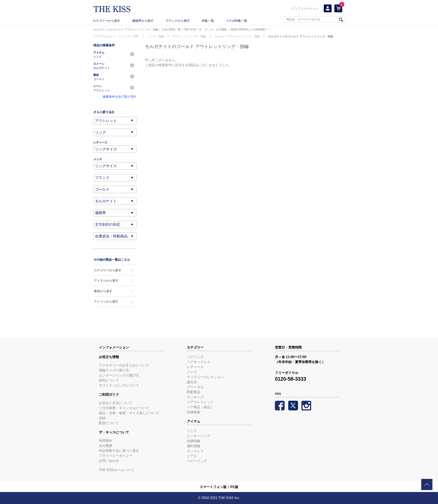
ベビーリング (197, 461)
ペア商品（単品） (200, 407)
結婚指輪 (194, 441)
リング (192, 431)
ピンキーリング (199, 436)
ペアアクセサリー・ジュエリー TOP (116, 36)
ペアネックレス (199, 362)
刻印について (109, 380)
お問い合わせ (109, 461)
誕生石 (192, 382)
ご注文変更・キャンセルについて (124, 408)
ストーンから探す (106, 301)
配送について (109, 423)
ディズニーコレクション (205, 377)
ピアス (192, 456)
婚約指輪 (194, 446)
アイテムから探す (106, 280)
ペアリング (195, 357)
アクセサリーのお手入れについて (124, 365)
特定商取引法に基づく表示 (119, 451)
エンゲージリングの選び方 (119, 375)
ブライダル (195, 387)
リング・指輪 (156, 36)
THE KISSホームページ (117, 470)
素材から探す (103, 291)
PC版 (235, 487)
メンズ (192, 372)
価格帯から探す (143, 21)
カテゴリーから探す (107, 21)
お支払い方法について (116, 403)
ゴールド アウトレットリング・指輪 (237, 36)
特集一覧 (208, 21)
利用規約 (106, 441)
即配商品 (194, 392)
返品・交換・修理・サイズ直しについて (129, 413)
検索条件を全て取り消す (120, 97)
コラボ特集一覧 (236, 21)
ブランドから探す (178, 21)
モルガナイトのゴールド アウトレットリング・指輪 (301, 36)
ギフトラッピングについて (119, 385)
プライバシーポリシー (116, 456)
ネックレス (195, 451)
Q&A (102, 418)
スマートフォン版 (213, 487)
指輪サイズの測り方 (114, 370)
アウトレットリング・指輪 (189, 36)
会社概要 (106, 446)
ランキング (195, 397)
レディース (195, 367)
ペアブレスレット (200, 402)
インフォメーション (305, 8)
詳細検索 (194, 412)
